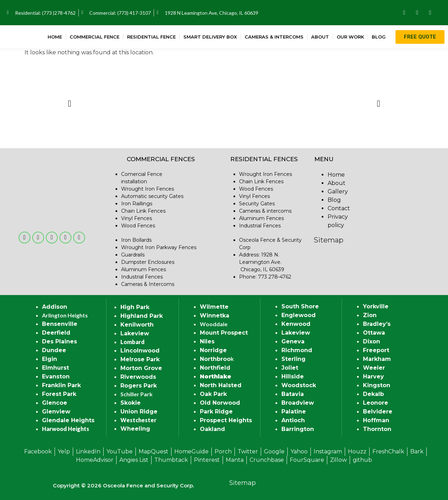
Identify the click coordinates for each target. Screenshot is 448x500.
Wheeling (135, 429)
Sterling (293, 359)
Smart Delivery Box (210, 37)
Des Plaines (59, 341)
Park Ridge (216, 412)
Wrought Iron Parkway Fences (159, 247)
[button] (69, 103)
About (320, 37)
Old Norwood (220, 403)
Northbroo (215, 359)
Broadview (298, 403)
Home (55, 37)
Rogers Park (139, 386)
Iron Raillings (137, 204)
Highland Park (142, 316)
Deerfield (56, 333)
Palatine (294, 412)
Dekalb (373, 394)
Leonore (376, 403)
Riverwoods (138, 377)
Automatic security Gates (152, 196)
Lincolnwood (140, 351)
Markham (377, 359)
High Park (135, 307)
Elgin (50, 359)
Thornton (377, 429)
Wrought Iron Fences (148, 189)
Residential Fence (151, 37)
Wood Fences (138, 226)
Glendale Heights (68, 420)
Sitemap (328, 240)
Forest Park (59, 394)
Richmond (297, 350)
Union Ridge (139, 412)
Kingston (377, 385)
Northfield (215, 368)
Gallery (338, 191)
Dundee (54, 350)
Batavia (293, 394)
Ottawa (374, 333)
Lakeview (135, 333)
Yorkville (376, 306)
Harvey (373, 376)
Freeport (376, 350)
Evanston (56, 376)
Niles (207, 341)
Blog (379, 37)
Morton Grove (141, 368)
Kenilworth (137, 325)
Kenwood (296, 324)
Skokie (131, 403)
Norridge (213, 350)
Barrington (298, 429)
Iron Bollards (136, 240)
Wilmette (214, 307)
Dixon (372, 341)
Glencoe (55, 403)
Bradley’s (377, 324)
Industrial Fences (142, 277)
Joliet (290, 368)
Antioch (293, 420)
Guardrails (133, 255)
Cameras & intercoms (265, 211)
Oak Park (213, 394)
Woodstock (299, 385)
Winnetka (215, 316)
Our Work (350, 37)
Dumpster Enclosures (148, 262)
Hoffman (376, 420)
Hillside (293, 376)
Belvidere (378, 412)
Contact (339, 208)
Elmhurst (55, 368)
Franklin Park (61, 385)
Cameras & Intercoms (274, 37)
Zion (370, 315)
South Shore (300, 306)
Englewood (299, 315)
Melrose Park (140, 359)
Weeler (374, 368)
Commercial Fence (94, 37)
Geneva (293, 341)
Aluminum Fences (143, 269)
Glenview (56, 412)
